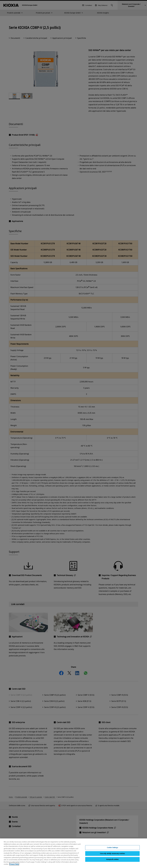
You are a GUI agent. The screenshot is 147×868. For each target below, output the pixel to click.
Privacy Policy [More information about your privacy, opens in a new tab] (14, 864)
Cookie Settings (112, 847)
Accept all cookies (112, 859)
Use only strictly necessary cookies (112, 853)
